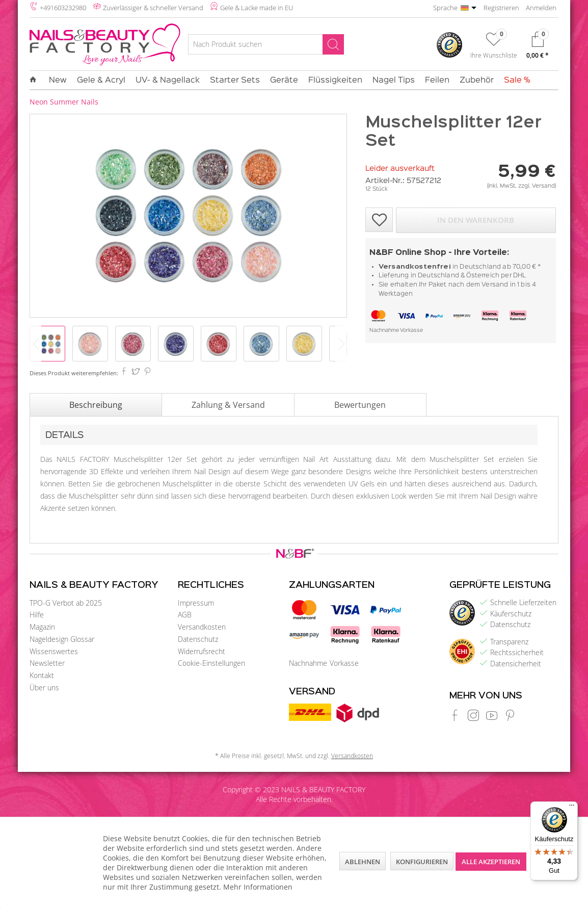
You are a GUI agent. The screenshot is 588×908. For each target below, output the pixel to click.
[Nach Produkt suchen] (266, 44)
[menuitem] (266, 46)
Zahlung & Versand (228, 405)
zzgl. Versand (537, 186)
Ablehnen (363, 862)
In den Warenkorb (476, 220)
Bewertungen (360, 405)
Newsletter (47, 663)
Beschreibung (96, 405)
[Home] (36, 80)
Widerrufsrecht (202, 651)
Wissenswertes (54, 651)
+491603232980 (63, 8)
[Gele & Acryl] (101, 81)
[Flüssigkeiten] (335, 81)
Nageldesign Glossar (62, 639)
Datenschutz (198, 639)
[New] (58, 81)
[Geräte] (284, 81)
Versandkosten (202, 627)
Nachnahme (384, 331)
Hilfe (37, 615)
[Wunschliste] (494, 47)
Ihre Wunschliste (494, 55)
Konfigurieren (422, 862)
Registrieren (501, 8)
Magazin (42, 627)
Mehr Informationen (258, 887)
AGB (185, 615)
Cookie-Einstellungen (211, 663)
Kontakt (42, 675)
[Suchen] (333, 44)
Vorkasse (411, 331)
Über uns (44, 688)
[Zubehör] (477, 81)
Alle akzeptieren (491, 862)
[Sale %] (515, 81)
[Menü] (572, 808)
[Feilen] (437, 81)
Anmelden (541, 8)
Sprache (445, 8)
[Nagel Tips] (394, 81)
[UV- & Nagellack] (168, 81)
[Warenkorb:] (538, 48)
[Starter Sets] (235, 81)
